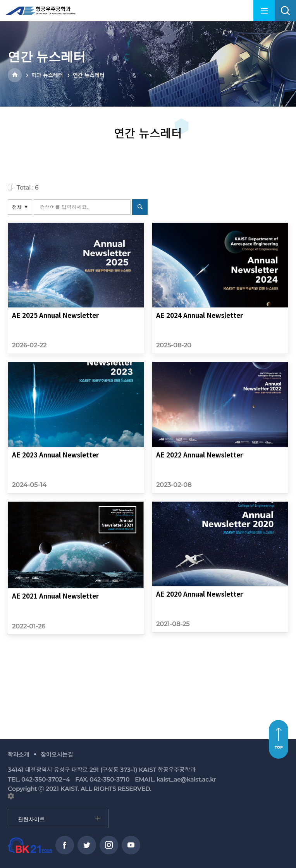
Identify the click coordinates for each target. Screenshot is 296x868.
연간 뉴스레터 (89, 75)
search (285, 11)
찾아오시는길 (57, 755)
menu (264, 11)
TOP (279, 747)
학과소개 (19, 755)
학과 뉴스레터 (47, 75)
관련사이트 (8, 809)
